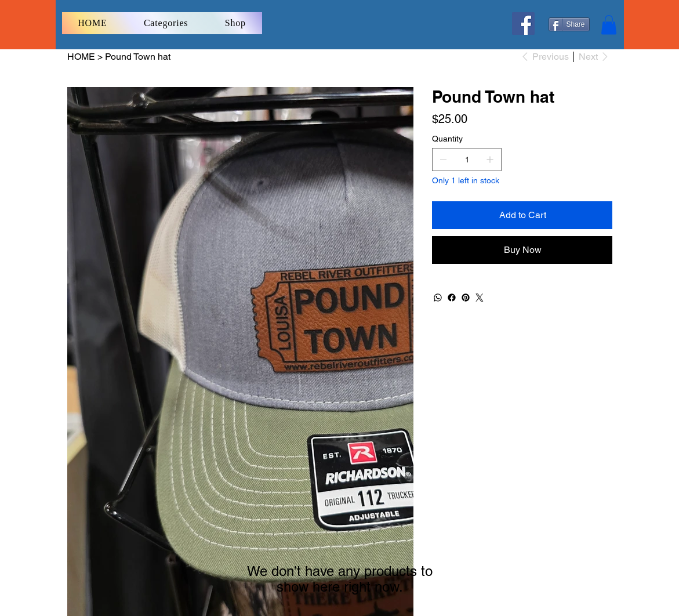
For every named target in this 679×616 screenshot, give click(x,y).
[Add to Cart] (522, 215)
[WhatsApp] (438, 298)
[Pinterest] (466, 298)
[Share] (569, 24)
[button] (609, 25)
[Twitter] (480, 298)
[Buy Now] (522, 250)
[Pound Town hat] (138, 56)
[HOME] (81, 56)
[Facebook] (523, 23)
